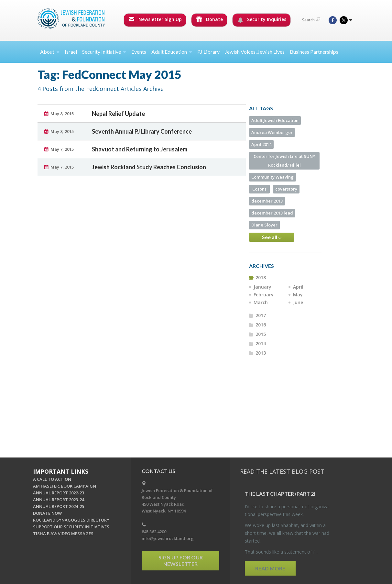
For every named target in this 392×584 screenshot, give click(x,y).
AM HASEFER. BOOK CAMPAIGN (65, 486)
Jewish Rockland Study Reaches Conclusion (149, 167)
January (262, 287)
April (298, 287)
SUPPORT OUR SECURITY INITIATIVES (71, 527)
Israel (71, 52)
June (298, 302)
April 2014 (261, 144)
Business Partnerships (314, 52)
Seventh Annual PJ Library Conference (142, 131)
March (261, 302)
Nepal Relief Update (118, 114)
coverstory (286, 189)
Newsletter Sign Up (155, 19)
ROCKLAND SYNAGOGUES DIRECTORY (71, 520)
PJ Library (208, 52)
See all (272, 237)
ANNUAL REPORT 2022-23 (59, 493)
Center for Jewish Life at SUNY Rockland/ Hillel (284, 161)
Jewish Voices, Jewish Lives (255, 52)
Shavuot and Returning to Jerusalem (140, 149)
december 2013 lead (272, 213)
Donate (210, 19)
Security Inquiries (262, 19)
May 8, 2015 (62, 114)
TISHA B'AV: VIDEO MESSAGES (63, 534)
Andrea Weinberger (272, 132)
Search (311, 20)
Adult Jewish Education (275, 120)
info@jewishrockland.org (168, 538)
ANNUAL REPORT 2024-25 (59, 506)
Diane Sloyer (264, 225)
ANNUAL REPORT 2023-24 (59, 500)
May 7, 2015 (62, 149)
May (298, 295)
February (264, 295)
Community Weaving (272, 177)
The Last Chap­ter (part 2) (280, 494)
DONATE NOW (47, 513)
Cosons (259, 189)
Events (139, 52)
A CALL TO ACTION (52, 479)
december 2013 (267, 201)
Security (104, 52)
